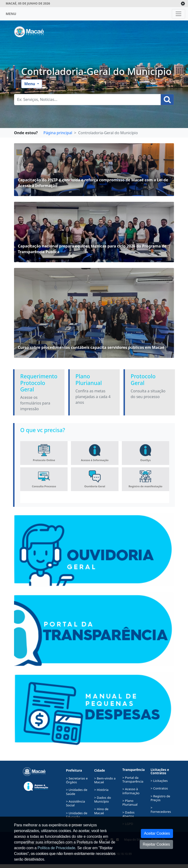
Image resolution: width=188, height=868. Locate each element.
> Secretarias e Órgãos (77, 780)
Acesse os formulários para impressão (35, 403)
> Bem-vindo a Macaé (105, 780)
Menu (30, 84)
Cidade (100, 770)
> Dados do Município (103, 799)
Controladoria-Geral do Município (96, 71)
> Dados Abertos (128, 814)
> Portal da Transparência (133, 779)
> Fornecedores (161, 809)
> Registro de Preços (160, 798)
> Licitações (159, 781)
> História (101, 790)
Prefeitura (74, 770)
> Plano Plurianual (130, 803)
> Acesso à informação (131, 791)
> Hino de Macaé (101, 811)
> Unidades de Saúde (77, 792)
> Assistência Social (75, 803)
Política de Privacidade (56, 848)
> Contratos (159, 788)
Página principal (58, 133)
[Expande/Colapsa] (183, 4)
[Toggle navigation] (178, 14)
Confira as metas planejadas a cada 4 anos (93, 397)
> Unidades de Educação (77, 815)
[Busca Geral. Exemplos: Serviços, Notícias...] (87, 100)
